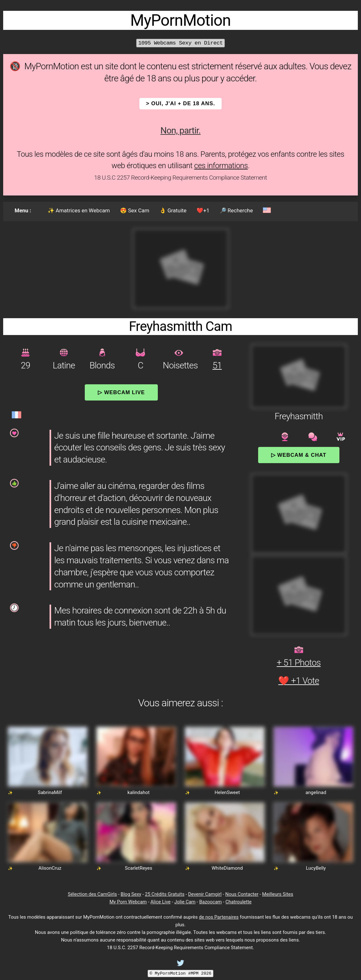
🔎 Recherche (236, 210)
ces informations (221, 166)
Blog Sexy (131, 894)
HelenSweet (227, 792)
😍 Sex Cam (135, 210)
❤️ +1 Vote (299, 681)
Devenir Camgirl (205, 894)
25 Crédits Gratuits (165, 894)
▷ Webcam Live (121, 392)
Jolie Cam (185, 902)
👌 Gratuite (173, 210)
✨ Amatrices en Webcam (79, 210)
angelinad (316, 792)
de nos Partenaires (219, 917)
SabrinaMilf (50, 792)
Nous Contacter (242, 894)
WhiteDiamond (227, 868)
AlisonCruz (50, 868)
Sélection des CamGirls (93, 894)
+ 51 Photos (299, 663)
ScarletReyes (138, 868)
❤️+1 (203, 210)
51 (217, 365)
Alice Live (160, 902)
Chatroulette (238, 902)
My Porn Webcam (128, 902)
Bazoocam (210, 902)
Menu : (23, 210)
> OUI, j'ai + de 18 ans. (181, 103)
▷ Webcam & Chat (299, 455)
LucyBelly (316, 868)
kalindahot (139, 792)
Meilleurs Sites (278, 894)
